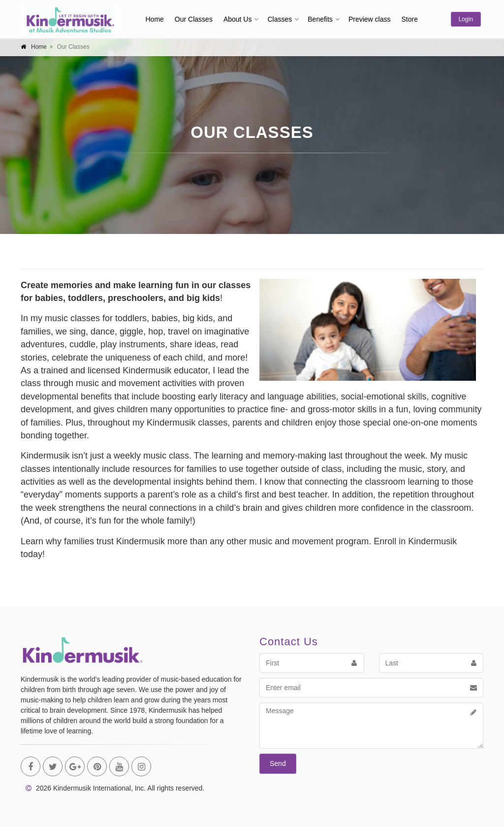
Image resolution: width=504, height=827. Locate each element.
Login (466, 19)
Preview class (370, 19)
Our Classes (194, 19)
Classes (280, 19)
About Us (238, 19)
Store (409, 19)
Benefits (320, 19)
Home (155, 19)
